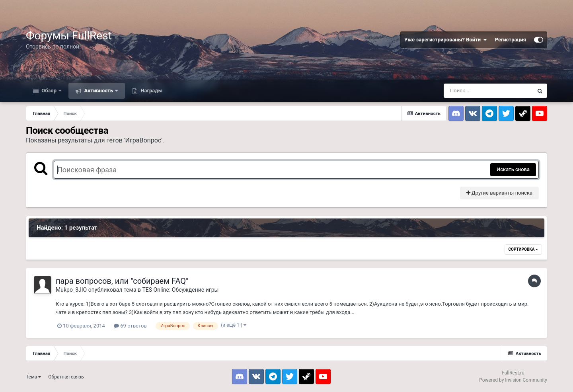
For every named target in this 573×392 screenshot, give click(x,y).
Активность (98, 91)
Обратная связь (66, 377)
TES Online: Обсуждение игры (180, 290)
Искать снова (513, 169)
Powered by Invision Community (513, 380)
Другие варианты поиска (499, 193)
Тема (33, 377)
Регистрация (511, 40)
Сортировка (523, 249)
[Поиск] (488, 91)
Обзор (49, 91)
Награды (151, 91)
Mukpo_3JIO (71, 290)
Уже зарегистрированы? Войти (446, 40)
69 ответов (130, 326)
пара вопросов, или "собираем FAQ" (122, 281)
